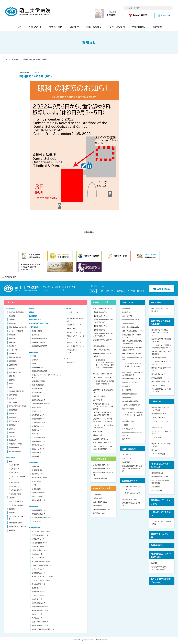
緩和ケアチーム (72, 330)
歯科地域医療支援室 (39, 494)
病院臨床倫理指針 (128, 325)
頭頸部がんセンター (39, 540)
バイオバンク (36, 523)
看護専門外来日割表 (100, 480)
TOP (19, 28)
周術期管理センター (39, 416)
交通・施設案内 (117, 28)
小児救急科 (12, 426)
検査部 (34, 357)
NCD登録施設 (127, 391)
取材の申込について (129, 430)
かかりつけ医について (159, 359)
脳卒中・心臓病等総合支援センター (44, 630)
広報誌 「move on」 (159, 419)
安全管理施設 (34, 328)
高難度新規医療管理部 (39, 340)
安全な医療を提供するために (132, 355)
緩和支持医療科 (14, 449)
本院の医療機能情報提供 (131, 402)
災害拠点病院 (156, 488)
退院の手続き (98, 507)
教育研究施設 (34, 508)
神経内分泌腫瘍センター (40, 627)
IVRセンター (36, 435)
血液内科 (12, 321)
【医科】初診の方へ (100, 313)
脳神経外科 (12, 400)
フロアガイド (127, 456)
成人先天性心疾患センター (41, 563)
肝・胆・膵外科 (14, 351)
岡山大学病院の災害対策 (160, 478)
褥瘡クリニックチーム (74, 333)
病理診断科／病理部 (15, 445)
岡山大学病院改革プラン (131, 321)
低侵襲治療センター (39, 427)
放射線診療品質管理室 (39, 347)
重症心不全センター (39, 450)
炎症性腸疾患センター (39, 442)
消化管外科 (12, 347)
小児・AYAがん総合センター (41, 623)
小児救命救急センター (39, 604)
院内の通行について (158, 375)
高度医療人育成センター (40, 608)
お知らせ (15, 60)
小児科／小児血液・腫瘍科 (18, 407)
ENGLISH (164, 15)
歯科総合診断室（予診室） (18, 528)
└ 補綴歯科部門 (14, 484)
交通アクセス (127, 459)
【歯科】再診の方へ (100, 331)
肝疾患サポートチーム (74, 326)
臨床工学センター (38, 475)
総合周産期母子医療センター (42, 405)
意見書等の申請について (101, 347)
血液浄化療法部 (37, 390)
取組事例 (154, 564)
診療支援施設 (34, 464)
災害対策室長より (157, 474)
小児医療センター (38, 548)
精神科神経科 (13, 396)
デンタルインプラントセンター (42, 578)
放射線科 (12, 434)
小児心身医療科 (14, 422)
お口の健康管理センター (40, 612)
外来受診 (74, 28)
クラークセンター (38, 596)
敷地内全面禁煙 (138, 15)
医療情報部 (36, 467)
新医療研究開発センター (40, 511)
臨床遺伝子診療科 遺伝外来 (103, 375)
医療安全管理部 (37, 332)
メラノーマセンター (39, 570)
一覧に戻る (89, 233)
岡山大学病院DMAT (158, 492)
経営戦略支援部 (37, 471)
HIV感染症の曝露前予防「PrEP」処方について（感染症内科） (103, 407)
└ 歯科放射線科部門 (16, 491)
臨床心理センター (38, 600)
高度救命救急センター (39, 401)
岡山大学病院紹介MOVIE (160, 415)
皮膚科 (11, 385)
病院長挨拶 (126, 310)
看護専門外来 (98, 436)
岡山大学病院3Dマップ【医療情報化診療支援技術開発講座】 (132, 470)
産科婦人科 (12, 430)
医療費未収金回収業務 (130, 395)
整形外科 (12, 377)
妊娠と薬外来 (98, 433)
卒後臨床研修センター (39, 515)
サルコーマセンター (39, 559)
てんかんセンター (38, 555)
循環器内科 (12, 336)
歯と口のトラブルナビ (101, 440)
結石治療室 (36, 458)
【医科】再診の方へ (100, 317)
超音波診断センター (39, 424)
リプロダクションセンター (41, 582)
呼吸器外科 (12, 355)
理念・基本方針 (128, 317)
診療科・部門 (56, 28)
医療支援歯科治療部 (15, 524)
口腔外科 (12, 499)
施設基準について (128, 422)
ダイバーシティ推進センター (39, 325)
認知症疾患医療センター (40, 544)
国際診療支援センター (39, 501)
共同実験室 (70, 363)
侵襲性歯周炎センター (39, 574)
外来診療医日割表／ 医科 (102, 466)
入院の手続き (98, 495)
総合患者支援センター (39, 479)
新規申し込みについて (132, 494)
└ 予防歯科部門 (14, 488)
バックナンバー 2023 (162, 422)
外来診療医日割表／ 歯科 (102, 470)
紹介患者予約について (130, 500)
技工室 (34, 486)
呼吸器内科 (12, 325)
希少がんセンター (38, 619)
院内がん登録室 (37, 497)
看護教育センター (38, 589)
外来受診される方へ (102, 303)
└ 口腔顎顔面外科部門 (16, 506)
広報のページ (157, 402)
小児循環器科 (13, 411)
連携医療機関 (127, 399)
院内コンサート (128, 440)
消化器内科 (12, 317)
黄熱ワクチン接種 (99, 397)
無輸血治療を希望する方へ (131, 380)
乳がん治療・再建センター (41, 533)
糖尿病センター (37, 431)
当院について (35, 28)
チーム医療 (68, 310)
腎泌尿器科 (12, 362)
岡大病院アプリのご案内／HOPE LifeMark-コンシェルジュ (161, 334)
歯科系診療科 (11, 459)
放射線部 (35, 361)
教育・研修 (156, 303)
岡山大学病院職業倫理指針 (131, 328)
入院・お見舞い (94, 28)
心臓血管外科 (13, 366)
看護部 (32, 313)
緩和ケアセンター (38, 615)
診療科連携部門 (34, 529)
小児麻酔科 (12, 419)
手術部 (34, 365)
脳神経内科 (12, 340)
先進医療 (125, 426)
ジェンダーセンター (39, 439)
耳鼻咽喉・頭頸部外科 (16, 392)
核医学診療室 (36, 454)
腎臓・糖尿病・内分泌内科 (18, 328)
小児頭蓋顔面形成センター (41, 536)
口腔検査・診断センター (40, 551)
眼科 (10, 388)
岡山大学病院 (31, 12)
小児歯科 (12, 514)
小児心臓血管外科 (15, 373)
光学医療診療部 (37, 394)
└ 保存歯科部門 (14, 470)
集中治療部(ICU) (37, 368)
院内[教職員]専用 (10, 278)
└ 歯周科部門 (13, 474)
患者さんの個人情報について (132, 332)
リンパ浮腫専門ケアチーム (76, 347)
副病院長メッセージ (129, 313)
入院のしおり (98, 499)
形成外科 (12, 381)
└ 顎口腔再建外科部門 (16, 503)
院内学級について (99, 514)
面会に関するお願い (158, 386)
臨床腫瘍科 (12, 441)
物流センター (36, 483)
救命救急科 (12, 437)
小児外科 (12, 370)
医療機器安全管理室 (39, 343)
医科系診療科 (11, 310)
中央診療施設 (34, 353)
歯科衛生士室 (36, 490)
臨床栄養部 (36, 397)
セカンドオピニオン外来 (101, 351)
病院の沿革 (126, 387)
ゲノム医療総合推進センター (42, 519)
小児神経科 (12, 415)
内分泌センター (37, 412)
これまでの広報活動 (158, 455)
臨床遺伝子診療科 (15, 452)
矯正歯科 (12, 510)
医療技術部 (33, 317)
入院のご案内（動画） (101, 503)
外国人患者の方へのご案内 (102, 444)
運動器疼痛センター (39, 446)
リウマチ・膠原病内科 (16, 332)
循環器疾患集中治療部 (39, 372)
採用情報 (157, 28)
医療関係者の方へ (130, 482)
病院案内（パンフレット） (131, 384)
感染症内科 (12, 343)
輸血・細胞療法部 (38, 386)
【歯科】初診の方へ (100, 327)
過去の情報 (158, 439)
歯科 (10, 462)
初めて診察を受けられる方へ (103, 310)
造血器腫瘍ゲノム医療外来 (102, 379)
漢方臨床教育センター (39, 585)
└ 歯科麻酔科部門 (15, 495)
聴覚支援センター (35, 321)
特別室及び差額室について (102, 511)
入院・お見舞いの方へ (103, 489)
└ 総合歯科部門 (14, 466)
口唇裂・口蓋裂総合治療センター (43, 566)
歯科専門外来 (13, 531)
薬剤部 (32, 310)
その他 (66, 360)
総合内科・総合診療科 (16, 313)
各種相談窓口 (139, 28)
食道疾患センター (38, 593)
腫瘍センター (36, 409)
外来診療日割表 (100, 460)
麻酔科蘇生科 (13, 404)
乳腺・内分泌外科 (15, 358)
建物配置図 (126, 463)
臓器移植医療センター (39, 420)
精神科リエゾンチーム (74, 343)
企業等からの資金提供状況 (131, 406)
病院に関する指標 (128, 410)
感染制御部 (36, 336)
